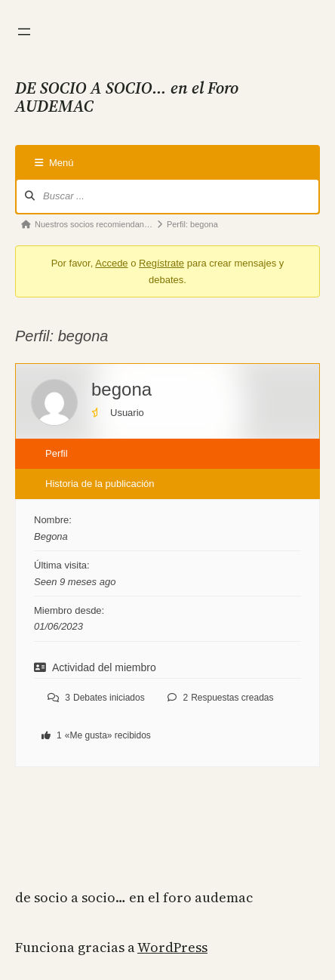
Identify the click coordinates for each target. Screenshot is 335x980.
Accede (111, 263)
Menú (54, 163)
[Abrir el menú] (24, 32)
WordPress (172, 947)
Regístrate (161, 263)
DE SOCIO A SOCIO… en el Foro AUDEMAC (134, 897)
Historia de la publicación (100, 484)
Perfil (57, 453)
